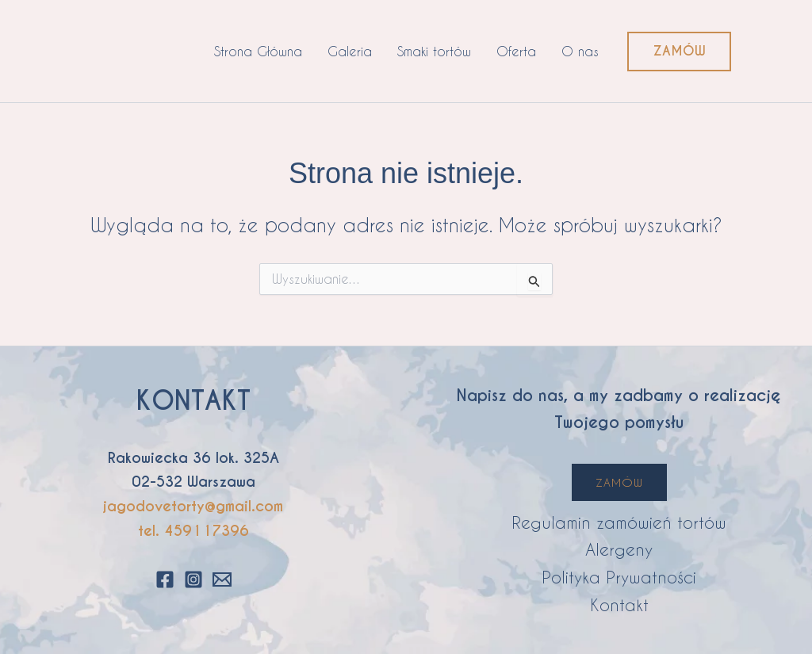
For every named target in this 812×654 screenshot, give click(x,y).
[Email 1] (222, 579)
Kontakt (619, 604)
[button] (679, 52)
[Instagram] (193, 579)
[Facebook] (165, 579)
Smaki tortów (434, 51)
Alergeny (619, 549)
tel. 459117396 (193, 531)
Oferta (516, 51)
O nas (580, 51)
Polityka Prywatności (619, 577)
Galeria (350, 51)
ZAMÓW (619, 482)
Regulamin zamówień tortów (619, 522)
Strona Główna (258, 51)
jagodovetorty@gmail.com (193, 506)
